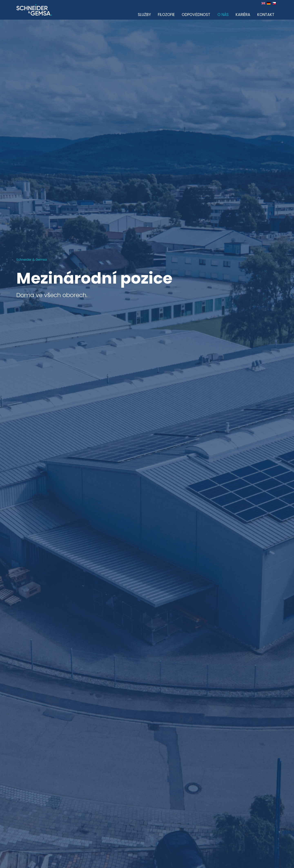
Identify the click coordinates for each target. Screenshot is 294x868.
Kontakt (266, 15)
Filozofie (166, 15)
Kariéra (243, 15)
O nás (223, 15)
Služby (144, 15)
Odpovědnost (196, 15)
